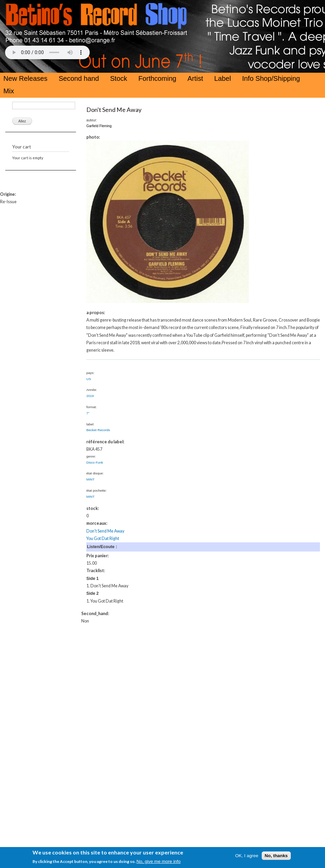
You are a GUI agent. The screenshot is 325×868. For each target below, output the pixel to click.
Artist (195, 78)
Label (223, 78)
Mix (9, 91)
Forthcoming (157, 78)
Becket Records (98, 430)
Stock (119, 78)
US (89, 379)
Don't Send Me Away (114, 110)
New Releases (25, 78)
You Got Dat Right (103, 538)
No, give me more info (158, 861)
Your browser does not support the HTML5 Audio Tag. (47, 52)
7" (88, 413)
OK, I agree (247, 856)
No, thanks (276, 856)
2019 (90, 396)
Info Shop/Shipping (271, 78)
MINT (90, 479)
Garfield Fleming (99, 126)
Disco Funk (95, 462)
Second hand (79, 78)
